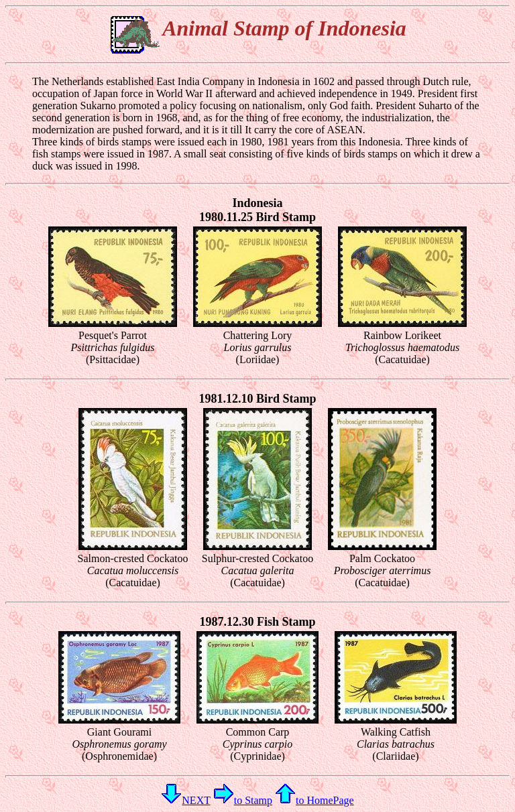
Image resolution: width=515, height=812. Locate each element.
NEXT (185, 800)
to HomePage (314, 800)
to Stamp (243, 800)
